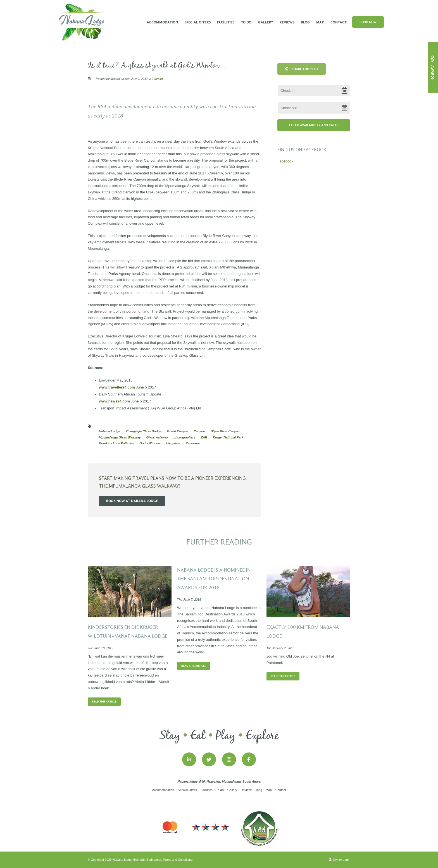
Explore (262, 736)
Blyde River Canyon (225, 431)
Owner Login (340, 860)
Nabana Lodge (109, 431)
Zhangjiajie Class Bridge (144, 431)
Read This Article (104, 702)
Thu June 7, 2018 (189, 600)
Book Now (368, 22)
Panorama (193, 443)
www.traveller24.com (117, 387)
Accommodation (162, 22)
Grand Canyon (178, 431)
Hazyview (173, 443)
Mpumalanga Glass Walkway (120, 437)
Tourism (157, 79)
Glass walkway (157, 437)
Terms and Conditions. (178, 860)
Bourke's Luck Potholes (116, 443)
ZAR (204, 437)
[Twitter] (209, 759)
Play (226, 736)
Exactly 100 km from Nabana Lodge (303, 632)
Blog (305, 22)
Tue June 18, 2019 (100, 648)
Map (320, 22)
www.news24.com (114, 401)
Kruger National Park (228, 437)
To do (246, 22)
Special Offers (198, 22)
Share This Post (302, 69)
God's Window (150, 443)
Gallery (266, 22)
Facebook (285, 161)
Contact (339, 22)
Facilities (226, 22)
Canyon (199, 431)
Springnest (154, 860)
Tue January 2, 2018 (280, 648)
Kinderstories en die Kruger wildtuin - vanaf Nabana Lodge (128, 632)
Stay (170, 736)
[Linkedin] (189, 759)
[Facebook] (249, 759)
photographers (184, 437)
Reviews (287, 22)
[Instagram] (229, 759)
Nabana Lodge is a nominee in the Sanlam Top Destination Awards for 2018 (214, 579)
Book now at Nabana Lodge (132, 501)
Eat (198, 736)
